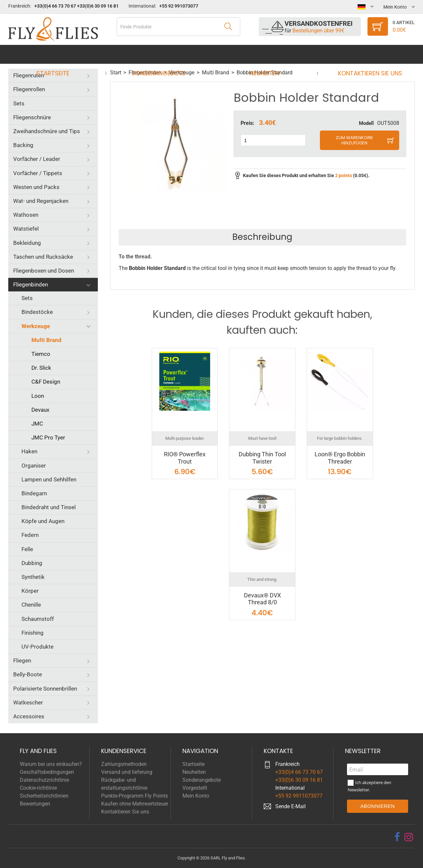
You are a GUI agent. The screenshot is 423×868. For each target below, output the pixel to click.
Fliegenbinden (31, 284)
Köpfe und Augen (43, 521)
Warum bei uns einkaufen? (51, 764)
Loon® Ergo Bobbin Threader (340, 458)
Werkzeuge (36, 326)
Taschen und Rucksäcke (43, 257)
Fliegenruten (29, 75)
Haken (29, 451)
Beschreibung (262, 237)
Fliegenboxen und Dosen (44, 271)
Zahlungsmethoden (124, 764)
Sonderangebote (161, 54)
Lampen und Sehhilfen (49, 479)
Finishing (33, 633)
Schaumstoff (38, 619)
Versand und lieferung (127, 772)
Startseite (59, 54)
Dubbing (32, 563)
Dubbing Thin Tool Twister (262, 458)
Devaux (40, 410)
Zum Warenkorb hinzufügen (354, 140)
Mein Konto (196, 796)
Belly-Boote (28, 674)
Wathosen (26, 215)
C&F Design (46, 382)
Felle (27, 549)
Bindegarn (34, 493)
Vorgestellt (195, 788)
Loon (38, 396)
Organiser (34, 466)
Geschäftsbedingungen (47, 772)
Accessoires (29, 716)
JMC (37, 424)
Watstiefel (26, 229)
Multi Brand (46, 340)
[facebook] (397, 837)
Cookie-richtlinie (38, 788)
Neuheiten (262, 54)
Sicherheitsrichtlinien (44, 796)
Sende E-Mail (290, 806)
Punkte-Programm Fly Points (135, 796)
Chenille (31, 605)
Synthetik (33, 577)
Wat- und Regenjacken (41, 201)
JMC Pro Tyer (48, 437)
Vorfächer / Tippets (38, 173)
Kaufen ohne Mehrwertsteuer (135, 804)
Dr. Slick (41, 368)
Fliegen (22, 660)
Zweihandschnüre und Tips (47, 131)
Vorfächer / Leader (37, 159)
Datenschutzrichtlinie (44, 780)
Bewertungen (35, 804)
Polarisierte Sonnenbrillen (45, 689)
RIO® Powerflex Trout (185, 458)
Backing (23, 145)
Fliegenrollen (29, 89)
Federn (30, 535)
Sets (19, 103)
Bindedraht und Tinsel (49, 507)
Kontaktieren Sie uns (364, 54)
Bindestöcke (37, 312)
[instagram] (409, 837)
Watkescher (28, 702)
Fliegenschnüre (32, 117)
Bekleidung (27, 243)
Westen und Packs (36, 187)
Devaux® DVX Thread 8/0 (262, 599)
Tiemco (41, 354)
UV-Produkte (38, 647)
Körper (30, 591)
